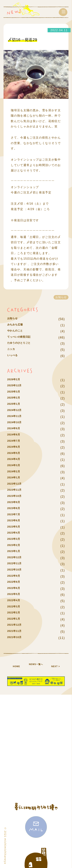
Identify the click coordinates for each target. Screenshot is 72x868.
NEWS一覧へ (36, 666)
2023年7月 (15, 515)
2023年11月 (16, 490)
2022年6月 (15, 589)
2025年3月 (15, 392)
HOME (16, 666)
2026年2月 (15, 380)
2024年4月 (15, 460)
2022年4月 (15, 601)
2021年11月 (16, 632)
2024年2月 (15, 472)
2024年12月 (16, 411)
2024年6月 (15, 447)
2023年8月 (15, 509)
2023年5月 (15, 527)
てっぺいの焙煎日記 (22, 337)
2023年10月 (16, 497)
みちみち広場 (17, 325)
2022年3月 (15, 607)
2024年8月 (15, 435)
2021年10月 (16, 638)
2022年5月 (15, 595)
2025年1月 (15, 404)
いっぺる (14, 356)
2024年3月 (15, 466)
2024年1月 (15, 478)
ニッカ (12, 350)
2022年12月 (16, 558)
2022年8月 (15, 582)
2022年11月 (16, 564)
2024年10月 (16, 423)
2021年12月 (16, 625)
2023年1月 (15, 552)
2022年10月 (16, 570)
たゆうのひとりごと (22, 343)
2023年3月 (15, 539)
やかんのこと (17, 331)
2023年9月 (15, 503)
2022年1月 (15, 619)
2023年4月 (15, 533)
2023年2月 (15, 546)
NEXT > (56, 666)
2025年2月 (15, 398)
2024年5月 (15, 454)
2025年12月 (16, 386)
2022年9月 (15, 576)
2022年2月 (15, 613)
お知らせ (14, 319)
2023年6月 (15, 521)
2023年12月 (16, 484)
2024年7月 (15, 441)
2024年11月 (16, 417)
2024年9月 (15, 429)
